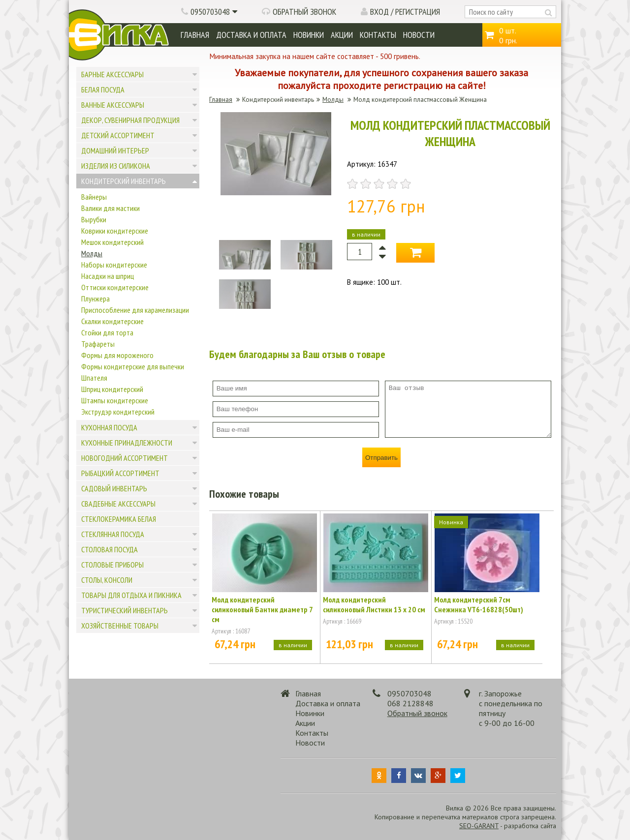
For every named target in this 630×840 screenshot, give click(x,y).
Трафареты (98, 344)
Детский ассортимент (118, 135)
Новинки (309, 35)
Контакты (378, 35)
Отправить (381, 458)
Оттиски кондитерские (115, 287)
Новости (419, 35)
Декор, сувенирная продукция (130, 120)
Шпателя (94, 378)
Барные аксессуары (112, 74)
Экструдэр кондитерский (118, 412)
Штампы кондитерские (115, 400)
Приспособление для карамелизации (135, 310)
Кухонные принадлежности (127, 443)
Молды (92, 253)
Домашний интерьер (115, 150)
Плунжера (95, 299)
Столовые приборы (112, 565)
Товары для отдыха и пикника (131, 595)
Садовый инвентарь (114, 488)
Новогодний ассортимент (125, 458)
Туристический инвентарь (125, 610)
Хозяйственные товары (120, 626)
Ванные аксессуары (113, 105)
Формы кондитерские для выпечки (133, 366)
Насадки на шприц (108, 276)
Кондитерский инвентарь (124, 181)
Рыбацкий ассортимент (120, 473)
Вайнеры (94, 197)
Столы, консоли (107, 580)
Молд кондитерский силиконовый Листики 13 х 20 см (374, 604)
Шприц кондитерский (112, 389)
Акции (342, 35)
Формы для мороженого (117, 355)
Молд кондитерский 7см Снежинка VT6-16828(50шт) (479, 604)
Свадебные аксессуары (118, 504)
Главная (195, 35)
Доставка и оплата (251, 35)
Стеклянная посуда (113, 534)
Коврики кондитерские (115, 231)
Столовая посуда (110, 549)
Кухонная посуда (109, 427)
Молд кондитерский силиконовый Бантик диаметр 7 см (262, 609)
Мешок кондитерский (112, 242)
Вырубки (94, 219)
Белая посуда (103, 90)
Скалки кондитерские (112, 321)
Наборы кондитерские (114, 265)
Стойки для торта (107, 332)
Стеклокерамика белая (119, 519)
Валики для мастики (110, 208)
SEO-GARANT (479, 826)
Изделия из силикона (116, 166)
